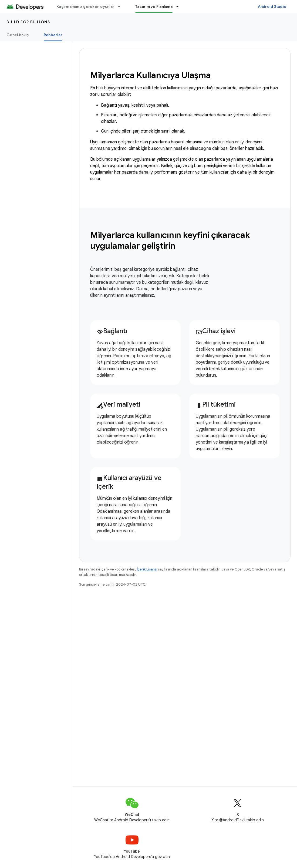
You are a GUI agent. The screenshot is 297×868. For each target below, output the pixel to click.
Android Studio (272, 6)
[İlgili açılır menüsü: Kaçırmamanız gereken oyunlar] (122, 6)
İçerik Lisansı (147, 569)
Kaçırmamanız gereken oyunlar (85, 6)
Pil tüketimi (216, 404)
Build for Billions (28, 22)
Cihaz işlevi (216, 331)
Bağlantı (112, 331)
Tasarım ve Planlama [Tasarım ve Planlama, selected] (154, 6)
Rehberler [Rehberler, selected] (53, 35)
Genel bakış (18, 35)
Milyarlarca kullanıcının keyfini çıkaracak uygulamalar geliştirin (170, 240)
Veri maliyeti (119, 404)
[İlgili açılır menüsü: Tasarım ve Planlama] (180, 6)
